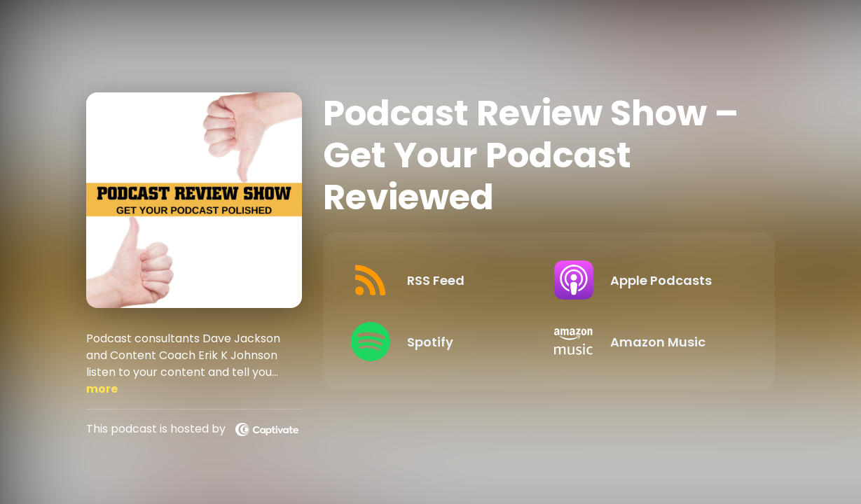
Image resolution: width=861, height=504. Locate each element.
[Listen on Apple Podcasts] (645, 280)
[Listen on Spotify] (442, 342)
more (102, 389)
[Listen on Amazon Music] (645, 342)
